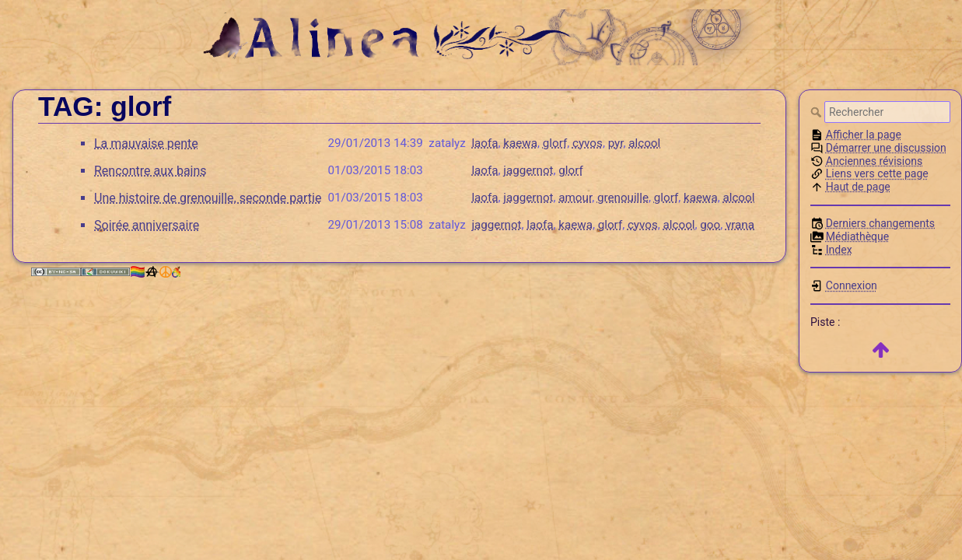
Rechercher (817, 112)
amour (575, 198)
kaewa (520, 143)
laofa (484, 143)
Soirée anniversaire (147, 225)
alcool (644, 143)
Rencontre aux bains (150, 171)
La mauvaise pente (146, 143)
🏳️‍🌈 (155, 272)
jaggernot (528, 170)
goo (710, 225)
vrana (740, 225)
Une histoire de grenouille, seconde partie (208, 198)
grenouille (623, 198)
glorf (555, 143)
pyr (616, 143)
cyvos (588, 143)
